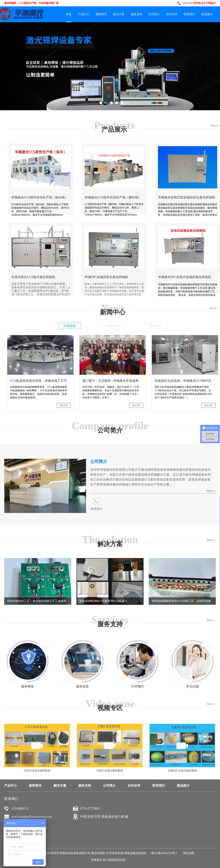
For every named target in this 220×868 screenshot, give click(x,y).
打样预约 (137, 686)
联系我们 (96, 509)
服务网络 (28, 686)
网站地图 (188, 853)
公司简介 (99, 462)
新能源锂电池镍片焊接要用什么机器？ (103, 601)
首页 (69, 14)
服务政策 (82, 686)
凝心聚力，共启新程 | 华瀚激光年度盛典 (110, 381)
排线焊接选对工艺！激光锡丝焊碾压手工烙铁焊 (37, 601)
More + (211, 491)
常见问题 (192, 686)
